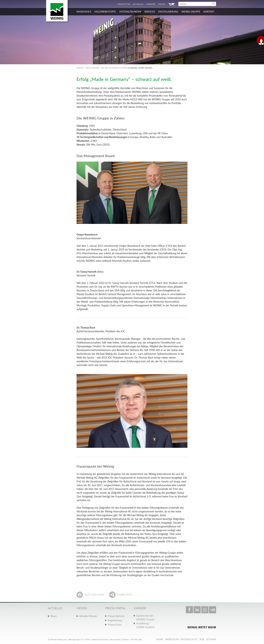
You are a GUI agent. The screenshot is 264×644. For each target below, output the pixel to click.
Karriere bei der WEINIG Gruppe (145, 618)
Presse (162, 4)
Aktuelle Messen (88, 616)
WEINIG (80, 68)
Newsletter (124, 4)
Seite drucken (94, 595)
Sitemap (211, 639)
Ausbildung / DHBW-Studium (146, 625)
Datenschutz (189, 639)
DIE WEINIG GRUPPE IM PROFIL (115, 68)
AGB (202, 639)
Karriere (151, 4)
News (54, 616)
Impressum (172, 639)
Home (160, 639)
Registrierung (115, 620)
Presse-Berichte (116, 616)
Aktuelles (138, 4)
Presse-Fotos (115, 625)
